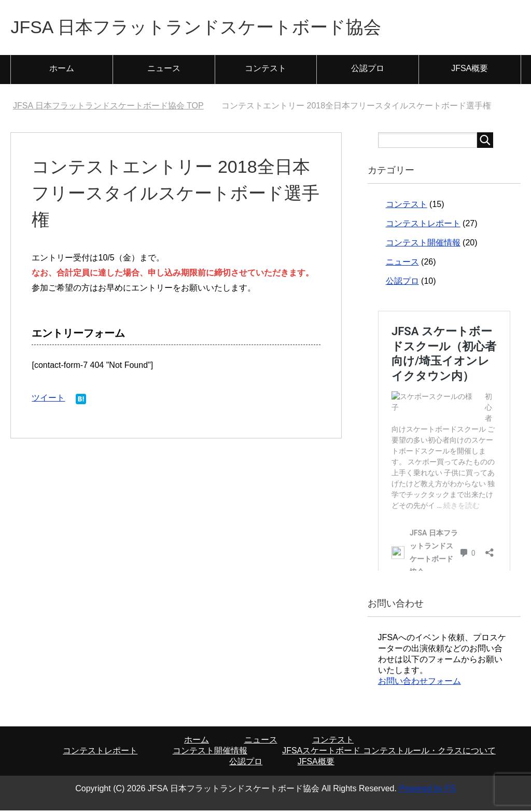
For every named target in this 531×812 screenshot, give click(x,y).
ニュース (164, 70)
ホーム (62, 70)
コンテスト (265, 70)
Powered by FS (427, 790)
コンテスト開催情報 (423, 244)
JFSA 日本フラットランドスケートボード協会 (206, 28)
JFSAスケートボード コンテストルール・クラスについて (389, 752)
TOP (108, 107)
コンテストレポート (423, 225)
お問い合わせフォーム (420, 683)
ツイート (48, 399)
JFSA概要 (470, 70)
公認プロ (368, 70)
